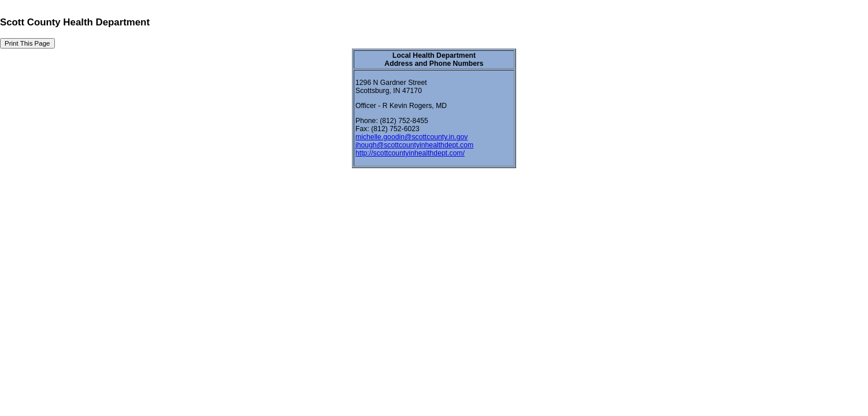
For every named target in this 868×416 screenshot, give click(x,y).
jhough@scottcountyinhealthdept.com (414, 145)
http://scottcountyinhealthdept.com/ (410, 153)
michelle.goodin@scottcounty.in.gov (411, 137)
